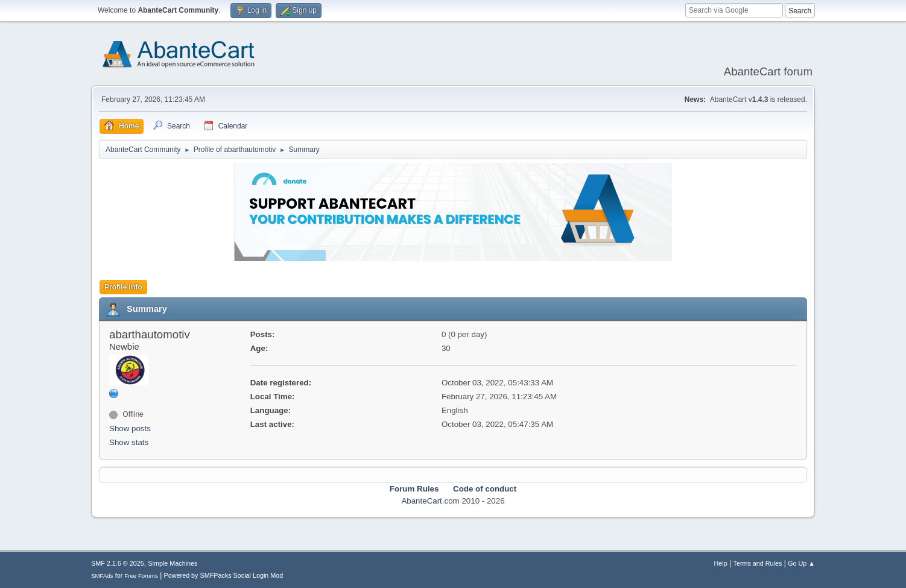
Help (721, 563)
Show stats (129, 442)
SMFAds (102, 576)
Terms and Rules (758, 563)
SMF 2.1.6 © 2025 (118, 563)
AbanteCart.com (430, 501)
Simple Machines (173, 563)
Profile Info (123, 287)
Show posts (130, 428)
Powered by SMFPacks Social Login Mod (224, 575)
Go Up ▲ (801, 563)
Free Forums (141, 576)
